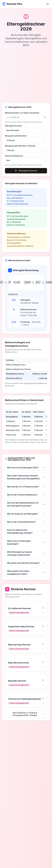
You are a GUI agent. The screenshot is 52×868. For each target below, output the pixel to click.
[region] (26, 373)
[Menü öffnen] (48, 4)
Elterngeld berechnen (26, 171)
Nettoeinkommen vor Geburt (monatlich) (22, 113)
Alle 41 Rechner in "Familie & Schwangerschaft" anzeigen (29, 714)
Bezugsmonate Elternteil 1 (16, 136)
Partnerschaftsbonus (14, 156)
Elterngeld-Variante (13, 126)
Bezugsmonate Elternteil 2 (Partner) (20, 146)
